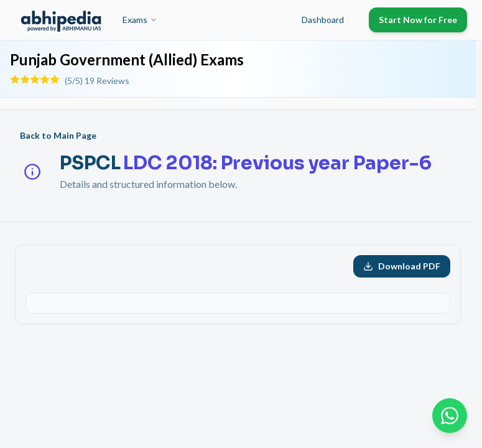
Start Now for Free (418, 20)
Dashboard (323, 20)
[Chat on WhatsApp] (450, 416)
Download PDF (402, 266)
